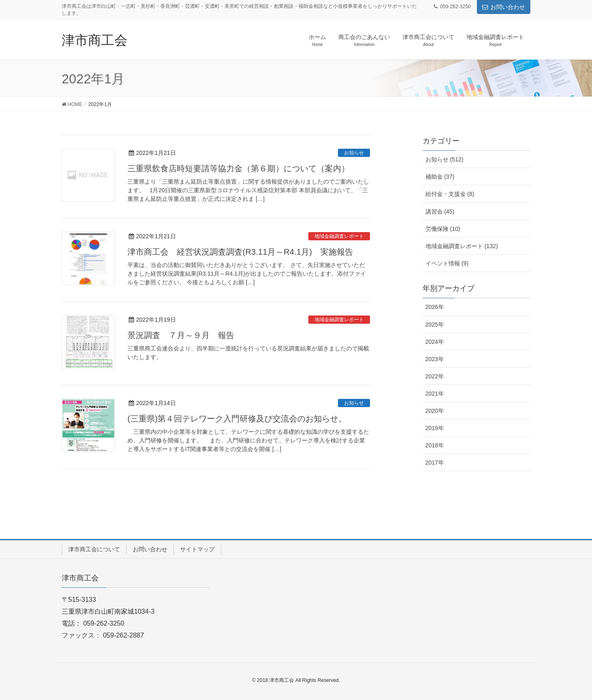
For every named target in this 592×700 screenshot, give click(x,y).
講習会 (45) (440, 212)
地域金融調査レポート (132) (462, 246)
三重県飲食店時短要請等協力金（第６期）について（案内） (238, 168)
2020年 (435, 411)
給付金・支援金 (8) (450, 194)
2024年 (435, 342)
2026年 (435, 307)
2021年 (435, 394)
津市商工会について (94, 549)
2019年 (435, 428)
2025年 (435, 325)
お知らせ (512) (445, 159)
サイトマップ (197, 549)
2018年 (435, 445)
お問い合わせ (504, 7)
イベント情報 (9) (447, 263)
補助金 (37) (440, 177)
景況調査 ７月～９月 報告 (181, 335)
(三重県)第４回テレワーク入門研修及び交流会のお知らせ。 (237, 419)
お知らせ (354, 153)
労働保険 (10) (443, 229)
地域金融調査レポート (339, 236)
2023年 (435, 359)
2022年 (435, 376)
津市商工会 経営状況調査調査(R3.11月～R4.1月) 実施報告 (240, 252)
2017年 (435, 463)
